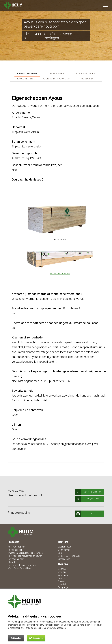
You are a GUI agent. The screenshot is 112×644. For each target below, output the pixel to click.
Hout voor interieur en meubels (22, 565)
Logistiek (62, 584)
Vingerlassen (64, 559)
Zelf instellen (16, 638)
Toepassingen (55, 74)
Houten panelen (15, 550)
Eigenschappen (27, 74)
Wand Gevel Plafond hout (20, 568)
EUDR (61, 553)
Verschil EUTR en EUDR (69, 556)
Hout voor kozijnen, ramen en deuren (25, 556)
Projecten (87, 79)
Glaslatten (12, 562)
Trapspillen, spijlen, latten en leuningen (25, 553)
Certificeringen (65, 550)
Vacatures (63, 575)
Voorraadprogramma (56, 79)
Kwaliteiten (25, 79)
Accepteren (38, 638)
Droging (62, 578)
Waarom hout (64, 547)
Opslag (61, 581)
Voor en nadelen (84, 74)
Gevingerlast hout (16, 559)
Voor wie (62, 569)
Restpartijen (64, 587)
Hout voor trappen (16, 547)
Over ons (62, 572)
